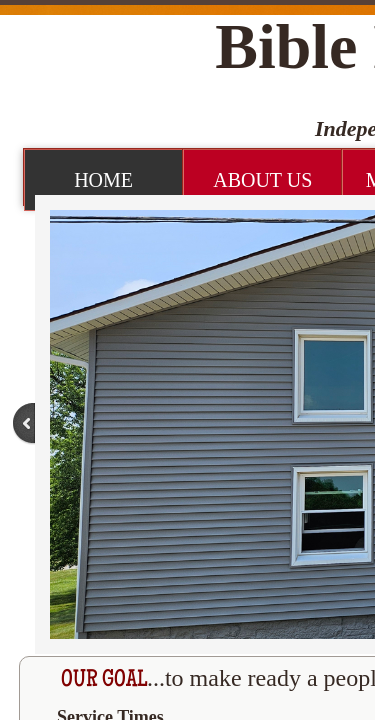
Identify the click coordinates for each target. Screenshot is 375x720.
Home (103, 180)
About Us (262, 180)
